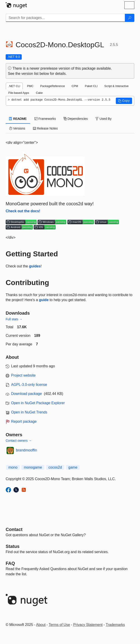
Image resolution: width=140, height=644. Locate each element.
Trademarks (115, 625)
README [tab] (18, 119)
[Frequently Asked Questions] (10, 563)
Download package (26, 394)
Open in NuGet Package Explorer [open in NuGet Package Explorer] (38, 403)
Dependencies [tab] (76, 119)
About (41, 625)
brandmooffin (27, 450)
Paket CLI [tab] (91, 86)
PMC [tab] (30, 86)
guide (44, 300)
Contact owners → (19, 441)
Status (13, 546)
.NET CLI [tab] (14, 86)
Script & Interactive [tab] (116, 86)
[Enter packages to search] (65, 18)
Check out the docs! (23, 211)
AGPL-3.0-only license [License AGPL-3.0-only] (29, 385)
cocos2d (55, 467)
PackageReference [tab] (53, 86)
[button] (124, 101)
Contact (14, 529)
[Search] (130, 18)
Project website (23, 375)
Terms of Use (59, 625)
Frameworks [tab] (45, 119)
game (73, 467)
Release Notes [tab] (45, 128)
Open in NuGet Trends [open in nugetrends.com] (29, 412)
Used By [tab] (103, 119)
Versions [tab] (17, 128)
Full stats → (14, 319)
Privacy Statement (88, 625)
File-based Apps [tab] (19, 93)
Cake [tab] (39, 93)
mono (13, 467)
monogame (33, 467)
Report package (24, 421)
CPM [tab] (75, 86)
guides (35, 266)
